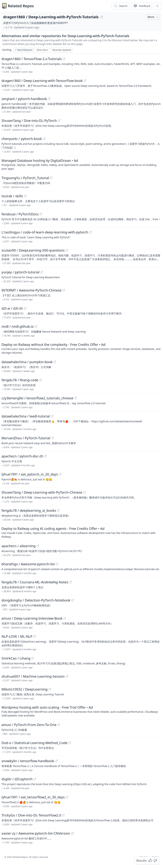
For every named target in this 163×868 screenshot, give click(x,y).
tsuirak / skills (12, 196)
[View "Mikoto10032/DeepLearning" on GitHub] (50, 689)
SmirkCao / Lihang (16, 658)
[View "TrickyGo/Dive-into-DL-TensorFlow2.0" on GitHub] (63, 815)
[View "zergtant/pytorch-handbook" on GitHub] (49, 99)
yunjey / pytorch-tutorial (20, 272)
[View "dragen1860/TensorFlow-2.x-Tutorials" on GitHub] (64, 59)
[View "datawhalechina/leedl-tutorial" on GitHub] (52, 416)
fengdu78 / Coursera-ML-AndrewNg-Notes (35, 582)
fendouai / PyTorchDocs (20, 214)
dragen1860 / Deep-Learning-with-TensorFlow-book (42, 81)
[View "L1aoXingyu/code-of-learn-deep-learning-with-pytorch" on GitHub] (90, 232)
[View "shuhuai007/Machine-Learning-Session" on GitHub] (67, 676)
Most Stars (42, 50)
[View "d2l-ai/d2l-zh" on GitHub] (25, 308)
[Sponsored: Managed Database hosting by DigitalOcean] (81, 164)
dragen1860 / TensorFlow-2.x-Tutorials (32, 59)
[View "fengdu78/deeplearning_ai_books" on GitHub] (58, 510)
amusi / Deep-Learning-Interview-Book (32, 618)
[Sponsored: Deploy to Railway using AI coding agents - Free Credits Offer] (81, 532)
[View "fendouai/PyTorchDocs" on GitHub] (41, 214)
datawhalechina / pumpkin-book (27, 362)
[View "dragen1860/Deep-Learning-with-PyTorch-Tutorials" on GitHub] (102, 17)
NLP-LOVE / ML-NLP (17, 636)
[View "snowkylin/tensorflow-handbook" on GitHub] (56, 761)
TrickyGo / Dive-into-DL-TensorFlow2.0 (31, 815)
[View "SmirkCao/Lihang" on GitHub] (33, 658)
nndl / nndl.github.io (18, 326)
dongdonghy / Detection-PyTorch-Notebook (36, 600)
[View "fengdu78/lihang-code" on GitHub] (41, 380)
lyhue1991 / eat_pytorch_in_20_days (30, 474)
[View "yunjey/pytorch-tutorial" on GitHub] (42, 272)
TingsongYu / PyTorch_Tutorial (25, 178)
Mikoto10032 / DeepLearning (24, 689)
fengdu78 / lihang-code (20, 380)
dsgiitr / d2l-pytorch (17, 779)
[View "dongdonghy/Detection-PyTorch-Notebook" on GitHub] (73, 600)
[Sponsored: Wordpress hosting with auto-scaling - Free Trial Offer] (81, 711)
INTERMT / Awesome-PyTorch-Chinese (31, 290)
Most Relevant (24, 50)
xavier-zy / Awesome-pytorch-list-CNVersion (36, 833)
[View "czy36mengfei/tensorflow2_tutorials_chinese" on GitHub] (76, 398)
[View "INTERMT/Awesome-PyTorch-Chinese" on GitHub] (64, 290)
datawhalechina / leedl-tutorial (26, 416)
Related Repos (21, 6)
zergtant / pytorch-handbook (24, 99)
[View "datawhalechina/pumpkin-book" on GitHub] (55, 362)
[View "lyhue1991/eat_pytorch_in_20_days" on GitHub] (60, 474)
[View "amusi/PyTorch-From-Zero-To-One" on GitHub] (59, 725)
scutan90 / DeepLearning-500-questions (33, 250)
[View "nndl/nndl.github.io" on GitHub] (36, 326)
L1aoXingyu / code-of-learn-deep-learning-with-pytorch (45, 232)
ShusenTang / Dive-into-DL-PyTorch (29, 121)
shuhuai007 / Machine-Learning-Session (33, 676)
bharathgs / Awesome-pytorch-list (28, 564)
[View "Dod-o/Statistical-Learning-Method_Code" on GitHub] (70, 743)
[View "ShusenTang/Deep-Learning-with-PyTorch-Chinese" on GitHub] (84, 492)
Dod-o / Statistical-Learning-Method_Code (34, 743)
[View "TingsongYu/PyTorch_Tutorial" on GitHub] (51, 178)
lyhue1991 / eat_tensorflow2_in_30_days (33, 797)
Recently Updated (62, 50)
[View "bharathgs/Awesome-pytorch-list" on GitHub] (57, 564)
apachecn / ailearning (19, 546)
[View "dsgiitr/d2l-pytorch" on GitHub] (35, 779)
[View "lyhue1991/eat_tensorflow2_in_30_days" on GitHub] (67, 797)
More (153, 17)
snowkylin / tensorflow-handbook (28, 761)
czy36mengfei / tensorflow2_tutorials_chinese (37, 398)
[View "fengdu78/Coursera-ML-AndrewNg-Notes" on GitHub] (70, 582)
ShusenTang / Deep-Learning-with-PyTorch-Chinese (42, 492)
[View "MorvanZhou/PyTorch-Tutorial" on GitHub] (53, 438)
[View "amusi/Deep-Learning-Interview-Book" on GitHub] (65, 618)
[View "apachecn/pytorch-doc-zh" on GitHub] (45, 456)
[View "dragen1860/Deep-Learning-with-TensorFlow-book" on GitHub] (85, 81)
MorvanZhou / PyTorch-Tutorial (26, 438)
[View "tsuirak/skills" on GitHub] (25, 196)
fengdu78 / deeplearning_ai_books (29, 510)
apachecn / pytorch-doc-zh (22, 456)
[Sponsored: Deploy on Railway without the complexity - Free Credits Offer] (81, 348)
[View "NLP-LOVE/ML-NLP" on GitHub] (35, 636)
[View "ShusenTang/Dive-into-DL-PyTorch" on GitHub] (59, 121)
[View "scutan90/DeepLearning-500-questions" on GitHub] (67, 250)
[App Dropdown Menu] (157, 6)
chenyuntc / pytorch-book (22, 139)
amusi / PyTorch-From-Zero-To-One (29, 725)
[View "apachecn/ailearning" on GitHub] (38, 546)
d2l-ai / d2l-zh (12, 308)
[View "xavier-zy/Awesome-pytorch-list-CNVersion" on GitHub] (72, 833)
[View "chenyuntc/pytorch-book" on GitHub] (44, 139)
